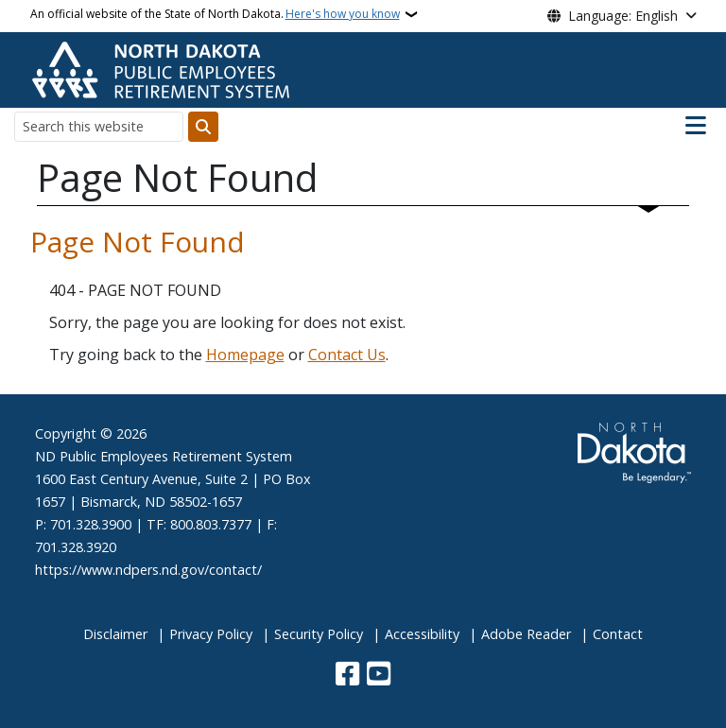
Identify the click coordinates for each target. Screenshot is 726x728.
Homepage (245, 355)
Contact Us (347, 355)
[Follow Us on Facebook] (347, 676)
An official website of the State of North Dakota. (215, 14)
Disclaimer (115, 634)
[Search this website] (99, 126)
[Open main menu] (696, 126)
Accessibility (422, 634)
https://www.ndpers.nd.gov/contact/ (148, 570)
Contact (618, 634)
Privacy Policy (211, 634)
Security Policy (319, 634)
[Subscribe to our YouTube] (379, 676)
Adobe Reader (526, 634)
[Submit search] (203, 127)
